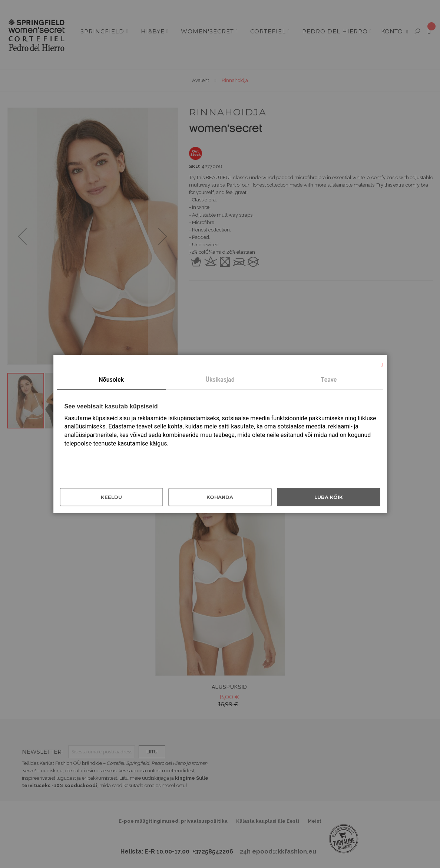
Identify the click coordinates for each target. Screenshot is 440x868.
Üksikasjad (220, 380)
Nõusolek (111, 380)
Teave (329, 380)
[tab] (111, 380)
